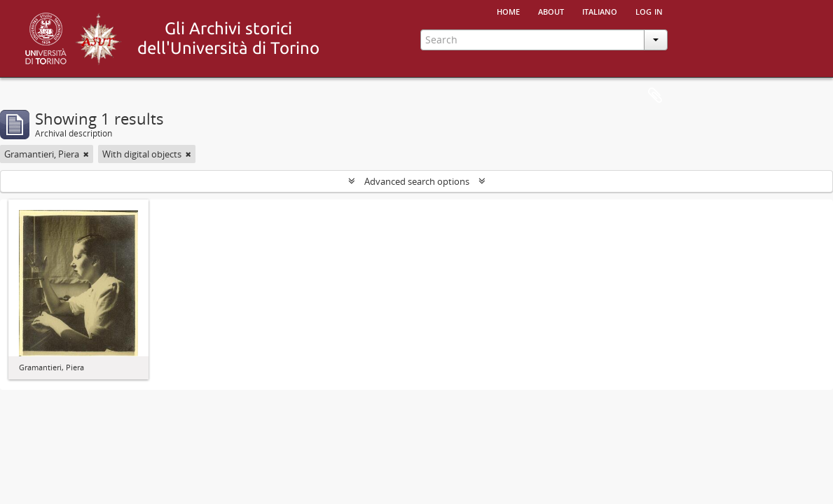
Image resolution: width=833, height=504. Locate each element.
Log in (649, 10)
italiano (600, 10)
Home (508, 10)
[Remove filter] (86, 154)
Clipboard (655, 96)
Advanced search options (417, 181)
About (551, 10)
